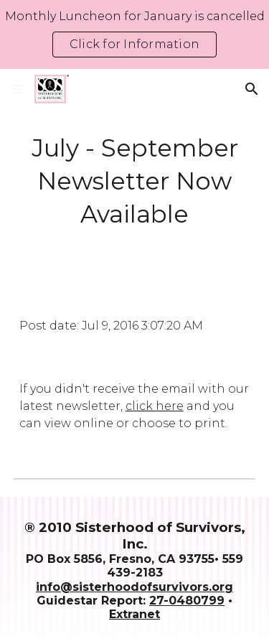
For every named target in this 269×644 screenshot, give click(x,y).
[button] (17, 89)
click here (155, 406)
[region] (134, 34)
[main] (135, 182)
